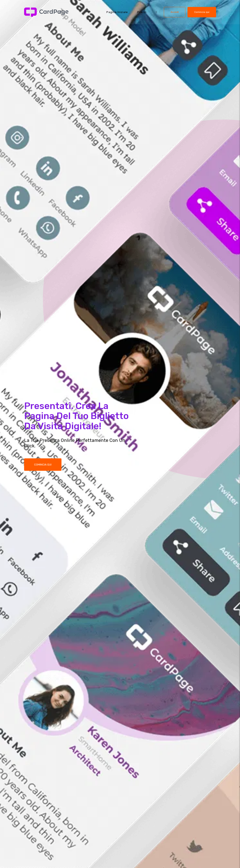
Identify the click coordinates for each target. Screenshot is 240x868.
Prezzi (142, 12)
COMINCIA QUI (43, 465)
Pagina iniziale (117, 12)
